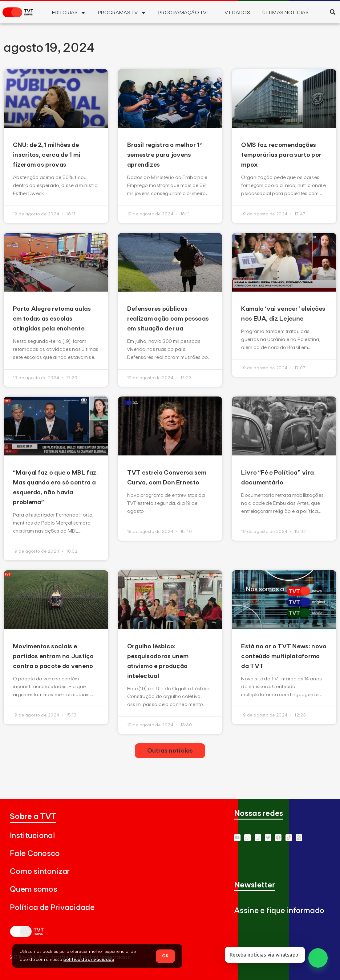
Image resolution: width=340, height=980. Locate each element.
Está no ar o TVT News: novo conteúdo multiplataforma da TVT (284, 656)
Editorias (69, 13)
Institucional (32, 836)
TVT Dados (236, 13)
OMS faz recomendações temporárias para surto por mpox (281, 155)
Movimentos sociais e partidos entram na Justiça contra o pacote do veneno (53, 656)
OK (165, 956)
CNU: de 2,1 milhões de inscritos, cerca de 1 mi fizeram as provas (47, 155)
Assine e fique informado (279, 911)
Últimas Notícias (285, 13)
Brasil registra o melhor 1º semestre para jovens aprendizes (165, 155)
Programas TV (122, 13)
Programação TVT (184, 13)
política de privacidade (89, 960)
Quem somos (34, 889)
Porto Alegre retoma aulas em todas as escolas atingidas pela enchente (52, 319)
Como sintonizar (40, 872)
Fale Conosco (35, 854)
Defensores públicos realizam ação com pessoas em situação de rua (168, 319)
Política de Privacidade (52, 908)
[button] (332, 12)
